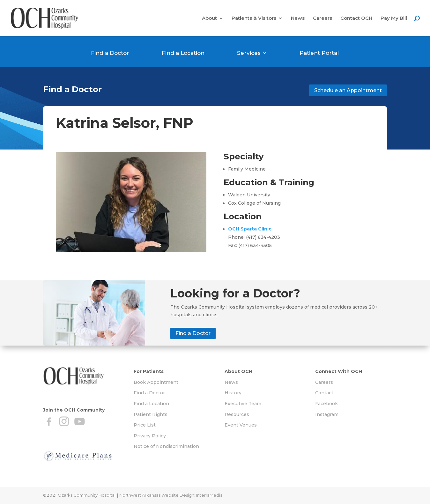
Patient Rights (151, 414)
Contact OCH (356, 18)
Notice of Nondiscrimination (166, 446)
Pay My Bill (394, 18)
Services (249, 53)
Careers (322, 18)
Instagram (327, 414)
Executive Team (243, 404)
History (233, 393)
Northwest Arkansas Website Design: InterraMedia (171, 495)
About (209, 18)
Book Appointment (156, 382)
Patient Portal (319, 53)
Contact (324, 393)
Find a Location (183, 53)
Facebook (326, 404)
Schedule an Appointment (348, 90)
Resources (237, 414)
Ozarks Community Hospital (87, 495)
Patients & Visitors (254, 18)
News (298, 18)
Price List (145, 425)
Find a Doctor (110, 53)
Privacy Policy (150, 436)
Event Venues (241, 425)
